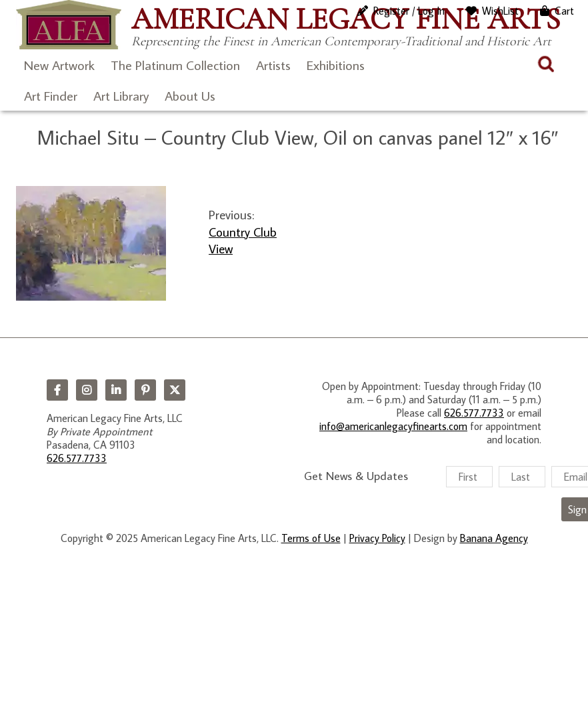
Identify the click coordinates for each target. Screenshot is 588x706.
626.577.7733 (77, 458)
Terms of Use (311, 538)
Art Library (121, 95)
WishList (500, 11)
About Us (190, 95)
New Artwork (59, 65)
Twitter (175, 390)
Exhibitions (336, 65)
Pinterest (145, 390)
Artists (273, 65)
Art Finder (51, 95)
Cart (564, 11)
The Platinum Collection (175, 65)
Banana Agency (494, 538)
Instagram (87, 390)
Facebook (57, 390)
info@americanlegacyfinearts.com (393, 426)
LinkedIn (116, 390)
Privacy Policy (377, 538)
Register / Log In (409, 11)
